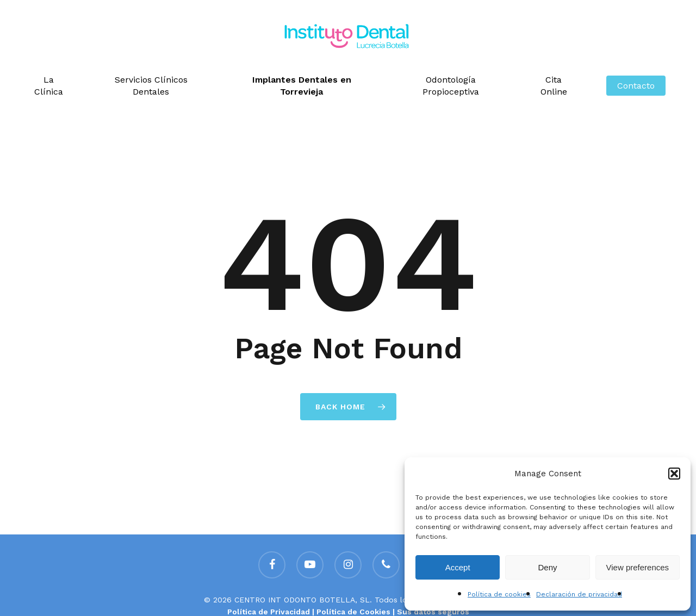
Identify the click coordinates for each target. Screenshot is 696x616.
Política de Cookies (353, 612)
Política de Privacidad (269, 612)
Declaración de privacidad (579, 594)
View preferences (638, 567)
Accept (458, 567)
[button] (674, 474)
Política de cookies (499, 594)
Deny (547, 567)
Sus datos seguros (433, 612)
